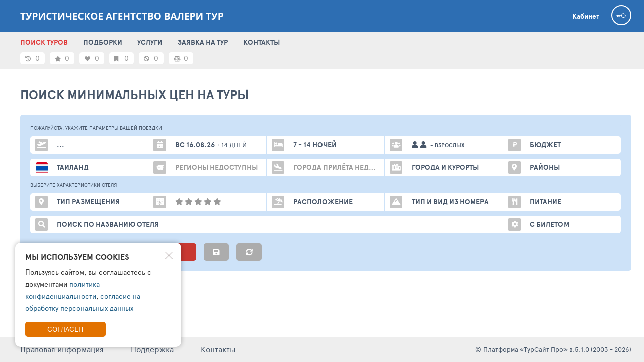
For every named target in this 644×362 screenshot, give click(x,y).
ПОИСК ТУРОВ (44, 42)
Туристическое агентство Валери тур (122, 16)
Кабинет (586, 16)
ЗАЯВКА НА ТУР (203, 42)
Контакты (218, 349)
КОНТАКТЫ (261, 42)
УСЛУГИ (150, 42)
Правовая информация (62, 349)
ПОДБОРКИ (103, 42)
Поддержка (152, 349)
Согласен (65, 329)
